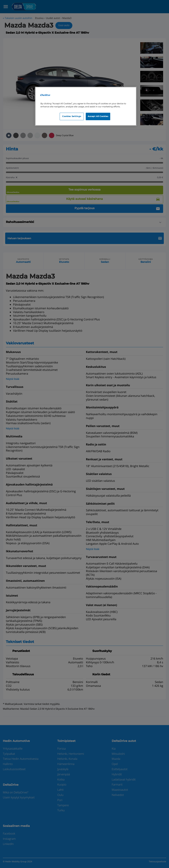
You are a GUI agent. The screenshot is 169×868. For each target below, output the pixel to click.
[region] (86, 106)
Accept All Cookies (98, 116)
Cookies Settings (72, 116)
